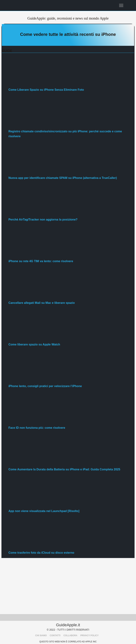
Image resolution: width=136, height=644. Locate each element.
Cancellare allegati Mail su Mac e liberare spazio (42, 303)
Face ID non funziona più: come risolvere (37, 428)
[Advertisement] (68, 587)
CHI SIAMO (41, 635)
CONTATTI (55, 635)
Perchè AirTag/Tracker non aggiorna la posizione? (43, 220)
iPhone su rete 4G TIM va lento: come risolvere (41, 261)
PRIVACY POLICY (89, 635)
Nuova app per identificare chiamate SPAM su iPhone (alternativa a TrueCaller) (63, 178)
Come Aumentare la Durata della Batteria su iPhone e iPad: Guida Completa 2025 (64, 469)
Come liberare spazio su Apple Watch (34, 344)
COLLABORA (70, 635)
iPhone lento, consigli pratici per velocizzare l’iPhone (45, 386)
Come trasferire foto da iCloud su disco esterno (41, 553)
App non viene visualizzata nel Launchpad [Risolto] (44, 511)
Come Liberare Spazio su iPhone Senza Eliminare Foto (46, 90)
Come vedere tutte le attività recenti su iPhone (68, 34)
